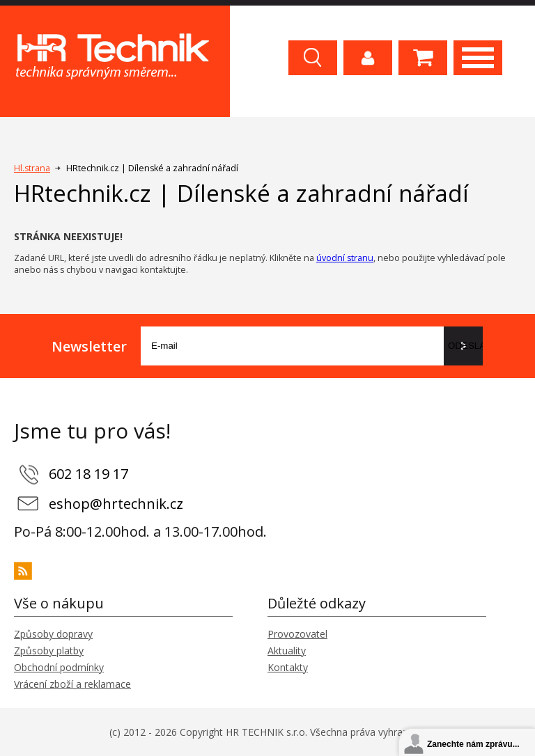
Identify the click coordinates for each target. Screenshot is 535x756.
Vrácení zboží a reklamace (72, 684)
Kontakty (288, 667)
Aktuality (287, 651)
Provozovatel (297, 634)
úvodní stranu (345, 258)
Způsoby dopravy (53, 634)
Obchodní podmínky (59, 667)
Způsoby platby (49, 651)
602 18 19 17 (88, 474)
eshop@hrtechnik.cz (116, 504)
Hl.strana (32, 168)
